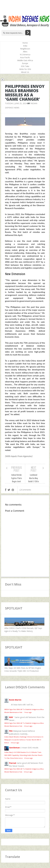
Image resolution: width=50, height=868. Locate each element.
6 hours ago (28, 772)
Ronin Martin (15, 700)
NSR (11, 717)
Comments (25, 490)
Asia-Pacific (25, 57)
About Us (25, 72)
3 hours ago (15, 743)
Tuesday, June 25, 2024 (16, 103)
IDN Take (25, 66)
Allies (25, 52)
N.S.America (25, 55)
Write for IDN (25, 69)
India (25, 46)
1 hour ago (28, 712)
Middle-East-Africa (25, 60)
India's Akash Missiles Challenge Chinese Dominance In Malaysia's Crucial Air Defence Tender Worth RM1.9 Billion (24, 740)
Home (25, 43)
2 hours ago (28, 726)
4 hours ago (29, 758)
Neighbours (25, 49)
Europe (25, 63)
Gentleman (14, 748)
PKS (11, 731)
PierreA (13, 763)
